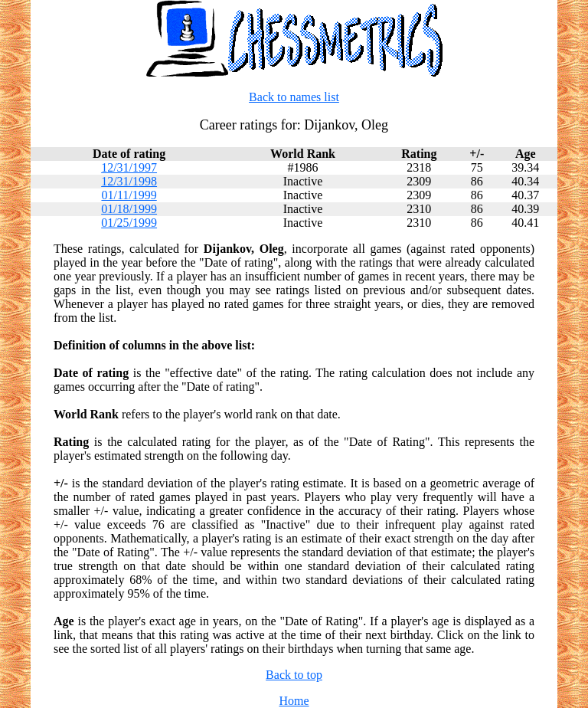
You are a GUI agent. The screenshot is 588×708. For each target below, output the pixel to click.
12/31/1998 (129, 181)
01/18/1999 (129, 209)
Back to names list (294, 97)
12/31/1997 (129, 167)
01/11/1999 (129, 195)
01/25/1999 (129, 223)
